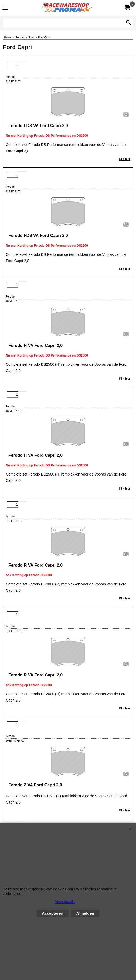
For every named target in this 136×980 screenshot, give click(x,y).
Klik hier (125, 159)
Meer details (65, 902)
